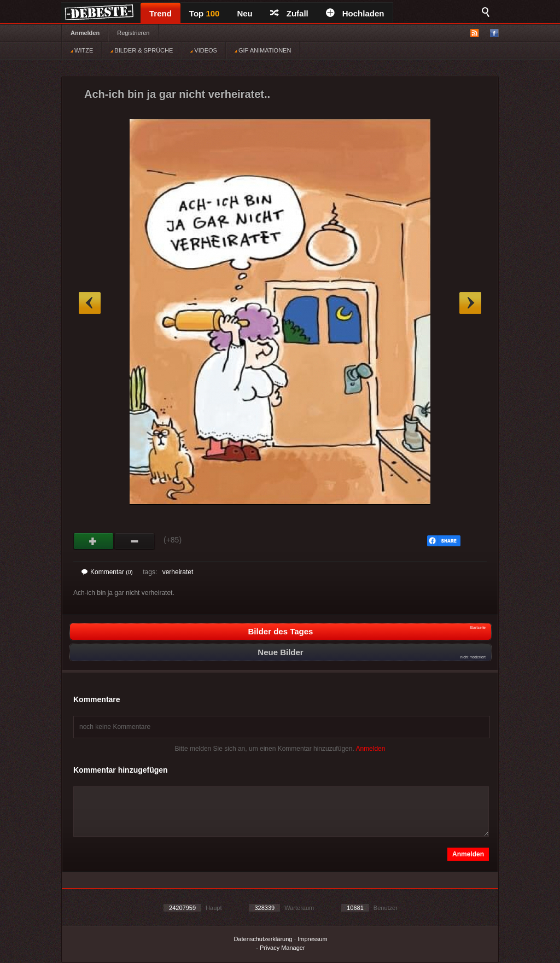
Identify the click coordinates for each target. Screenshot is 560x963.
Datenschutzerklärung (263, 939)
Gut (94, 541)
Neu (244, 13)
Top (205, 13)
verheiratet (178, 572)
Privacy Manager (282, 948)
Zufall (289, 13)
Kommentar (107, 572)
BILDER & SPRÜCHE (142, 50)
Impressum (312, 939)
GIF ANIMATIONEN (263, 50)
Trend (161, 13)
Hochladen (355, 13)
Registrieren (133, 33)
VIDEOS (204, 50)
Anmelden (85, 33)
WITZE (82, 50)
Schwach (135, 541)
